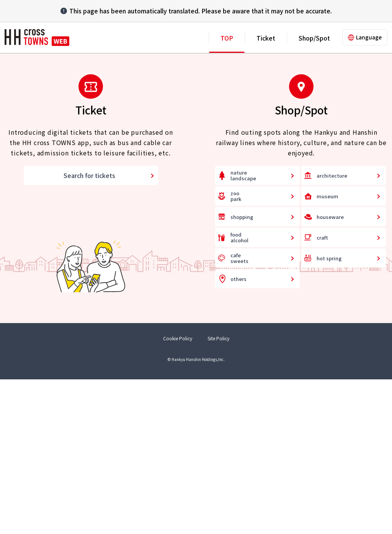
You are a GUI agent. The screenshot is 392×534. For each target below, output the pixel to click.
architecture (332, 330)
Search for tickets (89, 330)
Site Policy (218, 493)
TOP (227, 38)
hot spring (329, 413)
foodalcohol (239, 393)
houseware (330, 372)
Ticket (266, 38)
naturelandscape (243, 331)
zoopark (236, 351)
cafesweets (239, 413)
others (238, 434)
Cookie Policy (178, 493)
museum (327, 351)
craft (322, 392)
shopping (242, 372)
